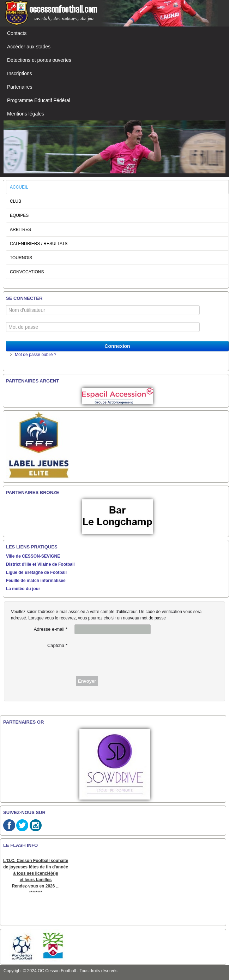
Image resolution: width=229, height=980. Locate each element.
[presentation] (128, 654)
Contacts (17, 33)
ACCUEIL (19, 187)
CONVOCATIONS (27, 272)
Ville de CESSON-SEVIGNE (33, 556)
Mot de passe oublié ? (35, 355)
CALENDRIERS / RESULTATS (39, 244)
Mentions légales (26, 114)
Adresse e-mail (51, 629)
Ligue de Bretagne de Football (36, 572)
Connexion (117, 346)
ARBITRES (20, 230)
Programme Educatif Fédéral (39, 100)
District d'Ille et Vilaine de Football (40, 564)
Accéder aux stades (29, 47)
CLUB (16, 201)
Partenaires (20, 87)
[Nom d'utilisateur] (103, 310)
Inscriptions (20, 73)
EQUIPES (19, 215)
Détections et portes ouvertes (39, 60)
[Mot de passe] (103, 327)
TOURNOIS (21, 258)
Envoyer (87, 681)
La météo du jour (23, 589)
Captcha (57, 645)
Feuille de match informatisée (36, 581)
